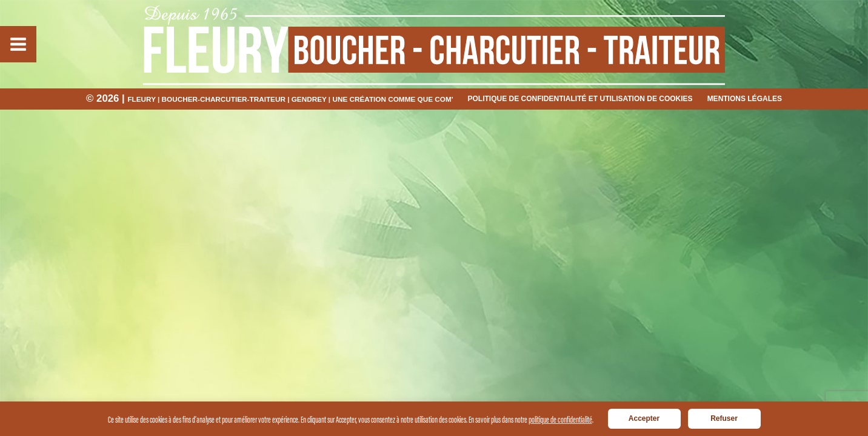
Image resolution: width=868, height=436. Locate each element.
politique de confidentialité (560, 419)
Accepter (644, 418)
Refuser (724, 418)
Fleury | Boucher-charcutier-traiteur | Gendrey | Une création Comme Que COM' (290, 99)
